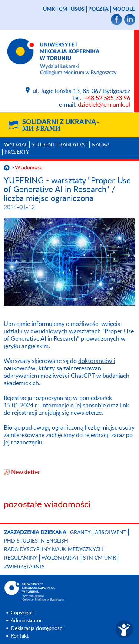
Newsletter (26, 472)
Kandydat (73, 145)
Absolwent (111, 533)
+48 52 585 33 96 (107, 98)
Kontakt (20, 636)
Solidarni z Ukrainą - (61, 126)
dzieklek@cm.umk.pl (104, 105)
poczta (98, 9)
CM (63, 9)
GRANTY (80, 533)
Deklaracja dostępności (37, 628)
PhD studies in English (36, 541)
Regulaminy (21, 558)
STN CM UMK (100, 558)
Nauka (100, 145)
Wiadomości (29, 168)
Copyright (22, 613)
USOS (78, 9)
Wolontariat (60, 558)
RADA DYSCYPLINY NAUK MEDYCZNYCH (54, 550)
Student (43, 145)
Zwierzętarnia (24, 567)
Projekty (17, 152)
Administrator (26, 621)
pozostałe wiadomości (47, 505)
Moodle (124, 9)
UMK (49, 9)
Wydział (16, 145)
